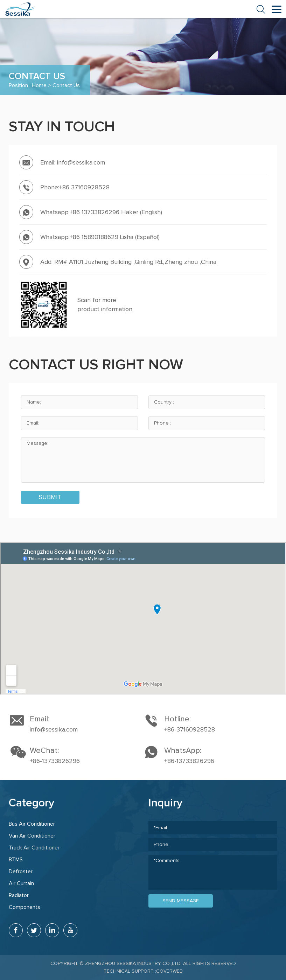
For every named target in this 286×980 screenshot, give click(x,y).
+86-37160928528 (190, 730)
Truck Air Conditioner (34, 848)
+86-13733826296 (55, 761)
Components (25, 907)
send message (181, 901)
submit (50, 497)
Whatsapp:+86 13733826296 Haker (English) (101, 212)
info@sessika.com (54, 730)
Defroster (21, 871)
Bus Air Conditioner (32, 824)
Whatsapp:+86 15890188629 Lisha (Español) (100, 237)
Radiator (19, 895)
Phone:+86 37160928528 (75, 188)
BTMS (16, 860)
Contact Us (66, 85)
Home (39, 85)
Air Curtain (21, 883)
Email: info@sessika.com (73, 163)
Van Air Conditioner (32, 836)
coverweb (169, 971)
